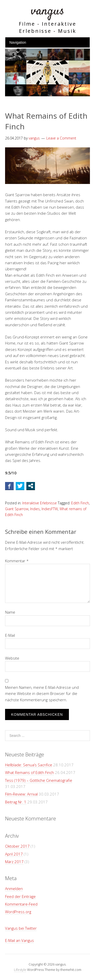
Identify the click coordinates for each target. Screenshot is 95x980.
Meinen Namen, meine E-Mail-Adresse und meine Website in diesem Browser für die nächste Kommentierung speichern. (42, 694)
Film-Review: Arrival (21, 794)
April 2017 (14, 854)
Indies (35, 509)
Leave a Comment (61, 138)
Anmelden (14, 889)
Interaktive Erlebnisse (40, 503)
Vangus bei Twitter (21, 928)
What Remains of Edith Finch (30, 772)
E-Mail (10, 635)
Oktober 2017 (17, 846)
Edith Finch (80, 503)
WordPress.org (18, 912)
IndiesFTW (50, 509)
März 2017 (14, 862)
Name (10, 612)
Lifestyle (20, 970)
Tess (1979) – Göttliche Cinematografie (39, 780)
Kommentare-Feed (21, 904)
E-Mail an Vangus (20, 940)
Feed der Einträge (20, 896)
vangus (48, 11)
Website (12, 658)
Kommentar (17, 561)
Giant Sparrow (17, 509)
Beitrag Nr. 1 (16, 802)
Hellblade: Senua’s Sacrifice (29, 765)
